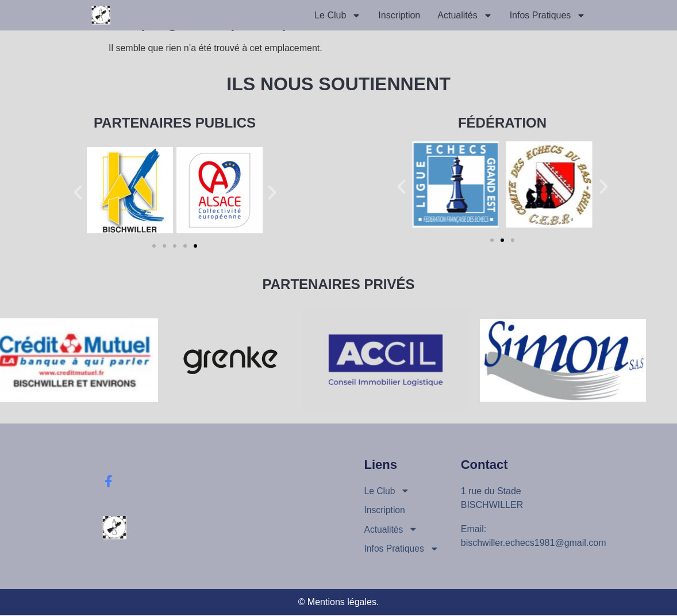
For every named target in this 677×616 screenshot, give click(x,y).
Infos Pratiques (548, 16)
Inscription (399, 15)
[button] (78, 192)
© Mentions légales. (339, 603)
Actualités (465, 16)
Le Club (338, 16)
